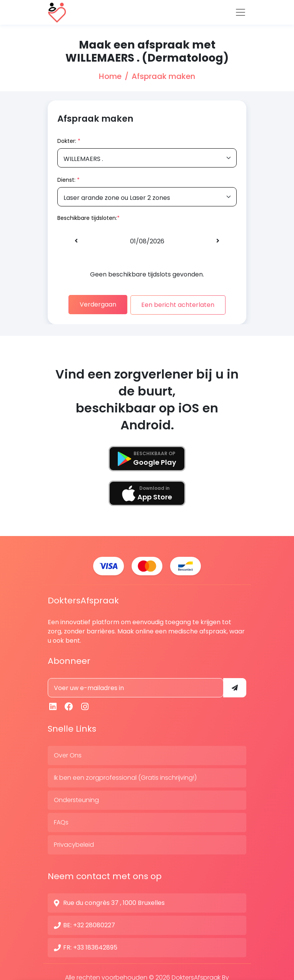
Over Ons (68, 753)
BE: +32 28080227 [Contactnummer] (89, 923)
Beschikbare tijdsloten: (87, 218)
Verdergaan (95, 304)
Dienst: (68, 180)
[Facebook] (69, 704)
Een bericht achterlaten (181, 304)
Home (110, 76)
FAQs (61, 820)
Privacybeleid (74, 842)
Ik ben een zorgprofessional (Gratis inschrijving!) (125, 775)
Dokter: (69, 141)
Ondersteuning (76, 798)
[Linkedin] (53, 704)
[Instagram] (85, 704)
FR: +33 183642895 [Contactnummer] (90, 945)
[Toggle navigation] (241, 12)
